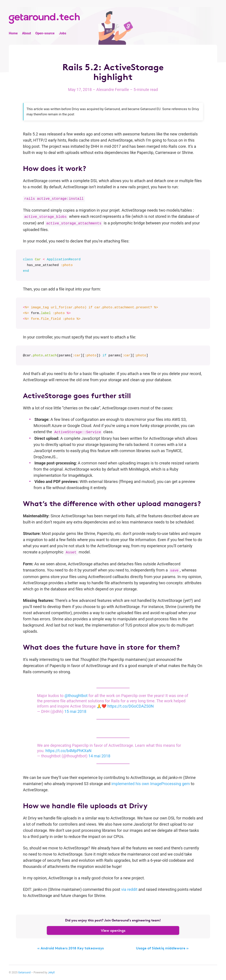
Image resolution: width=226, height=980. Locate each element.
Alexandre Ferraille (113, 90)
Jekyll (51, 973)
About (26, 33)
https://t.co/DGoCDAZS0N (130, 706)
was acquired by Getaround (100, 109)
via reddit (129, 889)
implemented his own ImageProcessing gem (151, 784)
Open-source (45, 33)
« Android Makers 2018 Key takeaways (71, 948)
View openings (113, 930)
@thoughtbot (76, 696)
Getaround (24, 973)
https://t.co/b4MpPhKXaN (69, 751)
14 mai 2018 (99, 756)
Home (13, 33)
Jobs (63, 33)
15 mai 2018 (75, 711)
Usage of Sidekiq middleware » (162, 948)
